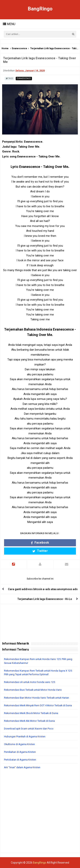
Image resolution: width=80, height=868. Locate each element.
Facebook (40, 543)
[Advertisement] (40, 813)
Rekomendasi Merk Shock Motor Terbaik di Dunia (31, 713)
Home (5, 48)
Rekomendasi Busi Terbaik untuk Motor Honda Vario (33, 690)
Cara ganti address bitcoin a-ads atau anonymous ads (43, 589)
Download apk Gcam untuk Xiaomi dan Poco (29, 729)
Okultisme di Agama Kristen (19, 744)
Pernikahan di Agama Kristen (20, 752)
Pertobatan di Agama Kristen (20, 760)
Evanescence (19, 48)
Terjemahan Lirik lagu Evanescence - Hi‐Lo (45, 599)
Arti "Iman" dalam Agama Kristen (22, 767)
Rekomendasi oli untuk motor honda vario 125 (30, 682)
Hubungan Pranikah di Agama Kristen (25, 736)
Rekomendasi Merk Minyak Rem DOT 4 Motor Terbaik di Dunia (38, 705)
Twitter (40, 551)
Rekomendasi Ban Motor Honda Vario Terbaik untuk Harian (37, 698)
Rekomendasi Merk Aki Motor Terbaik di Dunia (29, 721)
